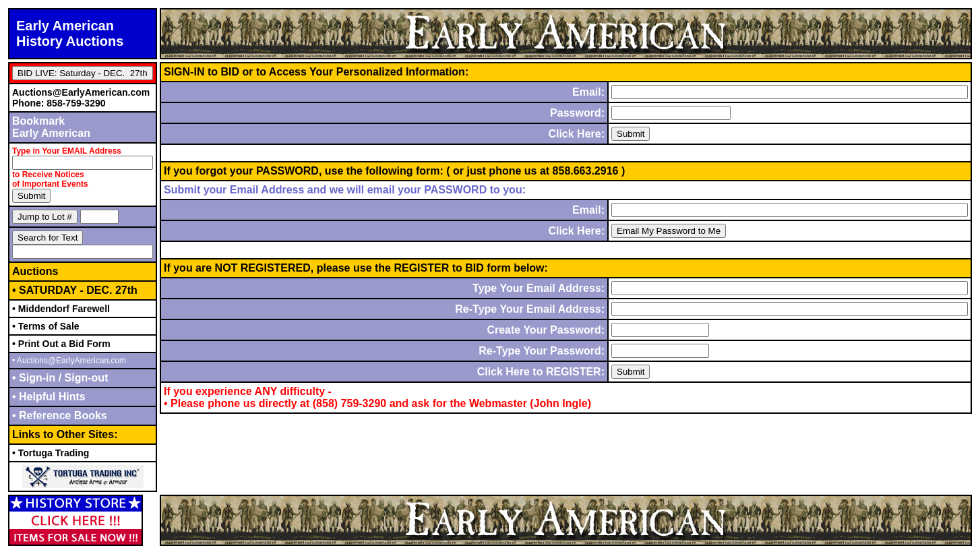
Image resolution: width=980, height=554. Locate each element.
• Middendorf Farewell (61, 309)
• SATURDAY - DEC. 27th (75, 290)
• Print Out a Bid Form (61, 344)
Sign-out (85, 378)
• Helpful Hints (49, 397)
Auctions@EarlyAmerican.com (81, 92)
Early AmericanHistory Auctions (70, 33)
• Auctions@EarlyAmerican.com (69, 361)
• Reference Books (60, 415)
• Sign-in (35, 378)
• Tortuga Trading (51, 453)
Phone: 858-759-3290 (59, 103)
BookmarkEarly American (51, 127)
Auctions (35, 271)
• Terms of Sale (46, 326)
